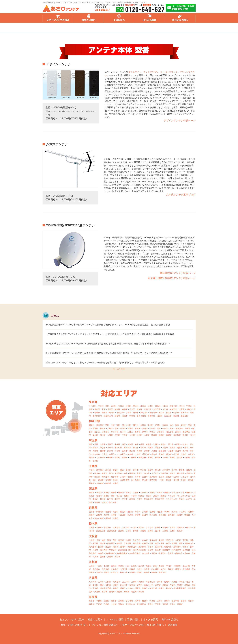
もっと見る (119, 369)
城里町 (127, 496)
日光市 (128, 531)
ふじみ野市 (121, 454)
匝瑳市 (161, 477)
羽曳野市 (162, 553)
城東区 (121, 540)
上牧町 (114, 604)
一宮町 (161, 480)
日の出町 (168, 416)
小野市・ (188, 585)
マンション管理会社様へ (105, 625)
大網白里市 (125, 480)
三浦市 (130, 432)
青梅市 (189, 409)
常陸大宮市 (160, 499)
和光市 (117, 451)
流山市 (147, 473)
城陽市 (178, 569)
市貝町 (99, 528)
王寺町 (160, 601)
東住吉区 (153, 540)
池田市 (123, 547)
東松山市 (118, 448)
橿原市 (145, 601)
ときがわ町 (101, 458)
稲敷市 (121, 493)
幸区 (116, 429)
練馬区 (125, 409)
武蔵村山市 (108, 416)
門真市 (95, 557)
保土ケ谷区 (127, 425)
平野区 (185, 540)
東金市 (105, 473)
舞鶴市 (154, 572)
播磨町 (116, 588)
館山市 (158, 470)
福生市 (169, 413)
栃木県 (93, 524)
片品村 (138, 512)
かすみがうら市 (178, 493)
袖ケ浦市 (115, 477)
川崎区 (110, 429)
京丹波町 (105, 569)
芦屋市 (97, 592)
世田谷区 (173, 406)
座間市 (178, 432)
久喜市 (139, 451)
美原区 (174, 543)
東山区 (149, 566)
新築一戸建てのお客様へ (74, 625)
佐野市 (158, 528)
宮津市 (99, 572)
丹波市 (141, 582)
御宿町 (108, 483)
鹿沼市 (141, 528)
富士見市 (162, 451)
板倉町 (108, 512)
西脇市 (119, 592)
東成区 (161, 540)
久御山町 (115, 569)
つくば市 (172, 496)
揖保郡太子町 (105, 588)
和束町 (171, 569)
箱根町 (161, 435)
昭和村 (191, 512)
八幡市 (139, 569)
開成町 (154, 435)
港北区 (150, 425)
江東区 (143, 406)
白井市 (138, 477)
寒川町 (103, 435)
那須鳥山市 (101, 531)
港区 (107, 406)
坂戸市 (185, 451)
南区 (118, 425)
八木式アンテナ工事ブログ (181, 195)
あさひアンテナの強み (58, 18)
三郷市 (171, 451)
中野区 (189, 406)
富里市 (145, 477)
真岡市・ (151, 531)
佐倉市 (97, 473)
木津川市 (115, 572)
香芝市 (191, 601)
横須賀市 (179, 429)
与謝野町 (177, 566)
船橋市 (150, 470)
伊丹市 (160, 582)
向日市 (163, 569)
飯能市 (95, 448)
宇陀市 (158, 604)
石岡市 (99, 493)
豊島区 (97, 409)
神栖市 (189, 493)
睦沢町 (169, 480)
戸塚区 (158, 425)
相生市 (161, 588)
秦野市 (138, 432)
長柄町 (191, 480)
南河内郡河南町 (139, 550)
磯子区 (136, 425)
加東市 (132, 585)
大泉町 (116, 512)
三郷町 (106, 604)
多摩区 (138, 429)
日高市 (105, 454)
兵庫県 (93, 578)
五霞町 (106, 496)
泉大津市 (146, 553)
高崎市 (99, 515)
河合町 (152, 601)
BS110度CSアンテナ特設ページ (178, 273)
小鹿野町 (133, 458)
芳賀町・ (144, 531)
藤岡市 (180, 515)
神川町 (158, 458)
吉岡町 (116, 518)
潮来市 (114, 493)
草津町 (167, 512)
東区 (168, 543)
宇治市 (169, 566)
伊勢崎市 (100, 512)
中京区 (106, 566)
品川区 (150, 406)
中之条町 (153, 515)
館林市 (106, 515)
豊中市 (187, 553)
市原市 (139, 473)
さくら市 (150, 528)
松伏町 (95, 461)
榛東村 (92, 515)
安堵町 (165, 604)
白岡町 (187, 458)
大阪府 (93, 536)
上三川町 (126, 528)
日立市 (139, 499)
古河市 (99, 496)
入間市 (95, 451)
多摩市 (117, 416)
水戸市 (189, 499)
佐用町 (167, 582)
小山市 (134, 528)
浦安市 (97, 477)
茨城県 (93, 489)
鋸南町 (116, 483)
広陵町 (106, 601)
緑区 (177, 425)
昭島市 (97, 413)
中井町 (125, 435)
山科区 (134, 566)
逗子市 (123, 432)
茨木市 (171, 553)
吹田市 (150, 550)
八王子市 (157, 409)
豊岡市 (112, 592)
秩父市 (185, 444)
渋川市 (174, 512)
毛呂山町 (146, 454)
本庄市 (110, 448)
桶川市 (132, 451)
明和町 (108, 518)
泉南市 (101, 553)
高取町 (92, 604)
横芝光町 (153, 480)
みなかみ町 (99, 518)
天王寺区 (127, 543)
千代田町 (122, 515)
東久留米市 (97, 416)
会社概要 (172, 625)
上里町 (165, 458)
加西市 (139, 585)
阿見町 (92, 493)
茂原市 (189, 470)
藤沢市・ (98, 432)
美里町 (150, 458)
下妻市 (134, 496)
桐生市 (160, 512)
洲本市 (138, 588)
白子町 (184, 480)
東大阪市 (93, 547)
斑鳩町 (121, 601)
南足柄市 (186, 432)
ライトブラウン (151, 72)
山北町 (147, 435)
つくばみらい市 (184, 496)
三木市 (101, 582)
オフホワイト (135, 72)
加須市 (103, 448)
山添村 (172, 604)
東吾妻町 (172, 515)
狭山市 (136, 448)
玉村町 (114, 515)
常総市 (141, 496)
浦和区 (130, 444)
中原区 (123, 429)
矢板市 (180, 531)
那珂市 (117, 499)
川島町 (184, 454)
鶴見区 (92, 425)
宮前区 (145, 429)
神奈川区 (100, 425)
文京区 (121, 406)
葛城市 (184, 601)
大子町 (149, 496)
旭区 (172, 425)
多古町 (108, 480)
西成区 (103, 543)
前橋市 (187, 515)
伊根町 (132, 569)
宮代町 (180, 458)
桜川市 (119, 496)
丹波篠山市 (150, 582)
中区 (113, 425)
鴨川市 (172, 473)
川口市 (171, 444)
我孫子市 (164, 473)
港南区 (165, 425)
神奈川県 (94, 421)
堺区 (162, 543)
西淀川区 (111, 543)
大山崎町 (186, 569)
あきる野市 (141, 416)
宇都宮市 (107, 528)
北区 (104, 409)
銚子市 (136, 470)
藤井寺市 (179, 553)
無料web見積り (180, 18)
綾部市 (147, 572)
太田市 (130, 512)
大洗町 (136, 493)
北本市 (147, 451)
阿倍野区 (137, 543)
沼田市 (145, 515)
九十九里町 (136, 480)
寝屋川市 (168, 547)
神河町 (169, 588)
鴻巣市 (150, 448)
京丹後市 (96, 569)
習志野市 (118, 473)
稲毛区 (108, 470)
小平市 (128, 413)
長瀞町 (125, 458)
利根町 (103, 499)
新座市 (125, 451)
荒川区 (110, 409)
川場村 (145, 512)
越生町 (154, 454)
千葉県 (93, 466)
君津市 (189, 473)
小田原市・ (106, 432)
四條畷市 (166, 550)
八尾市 (95, 550)
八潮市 (154, 451)
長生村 (176, 480)
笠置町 (132, 572)
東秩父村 (142, 458)
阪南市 (103, 557)
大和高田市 (141, 604)
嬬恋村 (130, 515)
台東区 (128, 406)
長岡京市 (162, 572)
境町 (113, 496)
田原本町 (175, 601)
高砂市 (141, 592)
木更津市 (166, 470)
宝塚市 (180, 585)
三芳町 (138, 454)
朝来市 (130, 588)
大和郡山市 (130, 604)
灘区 (102, 585)
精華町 (139, 572)
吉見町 (191, 454)
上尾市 (165, 448)
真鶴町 (169, 435)
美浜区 (128, 470)
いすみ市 (184, 477)
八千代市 (155, 473)
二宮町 (117, 435)
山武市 (176, 477)
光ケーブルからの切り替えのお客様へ (143, 625)
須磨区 (116, 585)
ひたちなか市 (172, 499)
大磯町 (110, 435)
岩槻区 (149, 444)
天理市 (150, 604)
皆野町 (117, 458)
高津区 (130, 429)
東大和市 (184, 413)
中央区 (101, 406)
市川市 (143, 470)
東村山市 (144, 413)
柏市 (126, 473)
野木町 (136, 531)
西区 (107, 425)
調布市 (105, 413)
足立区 (132, 409)
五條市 (121, 604)
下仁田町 (183, 512)
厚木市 (145, 432)
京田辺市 (124, 569)
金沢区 (143, 425)
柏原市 (116, 547)
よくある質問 (150, 18)
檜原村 (176, 416)
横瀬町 (110, 458)
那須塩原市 (112, 531)
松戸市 (174, 470)
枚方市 (108, 547)
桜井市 (138, 601)
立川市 (165, 409)
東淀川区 (170, 540)
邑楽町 (123, 512)
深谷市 (158, 448)
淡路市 (145, 588)
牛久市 (128, 493)
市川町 (95, 588)
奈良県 (93, 597)
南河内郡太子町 (125, 550)
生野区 (95, 543)
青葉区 (95, 429)
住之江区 (137, 540)
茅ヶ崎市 (115, 432)
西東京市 (151, 416)
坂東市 (132, 499)
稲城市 (125, 416)
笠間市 (152, 493)
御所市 (114, 601)
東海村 (95, 499)
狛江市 (176, 413)
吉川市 (112, 454)
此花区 (145, 543)
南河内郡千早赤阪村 (108, 550)
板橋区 (117, 409)
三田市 (108, 582)
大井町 (132, 435)
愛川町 (185, 435)
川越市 (156, 444)
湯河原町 (177, 435)
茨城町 (106, 493)
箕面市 (154, 553)
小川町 (176, 454)
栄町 (94, 480)
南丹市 (147, 569)
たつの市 (93, 582)
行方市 (125, 499)
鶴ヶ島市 (96, 454)
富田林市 (159, 547)
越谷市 (180, 448)
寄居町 (172, 458)
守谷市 (97, 502)
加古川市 (124, 585)
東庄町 (116, 480)
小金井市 (120, 413)
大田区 (165, 406)
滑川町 (161, 454)
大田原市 (116, 528)
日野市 (136, 413)
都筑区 (103, 429)
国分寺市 (153, 413)
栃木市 (189, 528)
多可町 (158, 585)
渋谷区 (182, 406)
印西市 (130, 477)
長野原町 (162, 515)
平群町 (99, 601)
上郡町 (134, 582)
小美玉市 (144, 493)
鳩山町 (92, 458)
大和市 (152, 432)
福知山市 (124, 572)
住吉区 (145, 540)
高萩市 (156, 496)
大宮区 (103, 444)
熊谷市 (163, 444)
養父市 (134, 592)
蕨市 (186, 448)
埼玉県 (93, 440)
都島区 (119, 543)
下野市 (172, 528)
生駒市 (167, 601)
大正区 (178, 540)
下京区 (99, 566)
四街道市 (105, 477)
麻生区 (152, 429)
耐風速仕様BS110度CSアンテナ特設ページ (172, 278)
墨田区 (136, 406)
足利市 (92, 528)
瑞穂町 (160, 416)
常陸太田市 (149, 499)
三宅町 (99, 604)
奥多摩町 (184, 416)
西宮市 (105, 592)
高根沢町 (181, 528)
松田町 (139, 435)
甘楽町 (152, 512)
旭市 (111, 473)
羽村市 (132, 416)
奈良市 (92, 601)
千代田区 (93, 406)
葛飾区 (139, 409)
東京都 (93, 402)
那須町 (121, 531)
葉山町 (95, 435)
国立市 (161, 413)
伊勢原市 (161, 432)
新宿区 (114, 406)
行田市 (178, 444)
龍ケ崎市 (113, 502)
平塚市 (188, 429)
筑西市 (163, 496)
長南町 (92, 483)
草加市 (172, 448)
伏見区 (121, 566)
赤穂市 (127, 592)
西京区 (161, 566)
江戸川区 (148, 409)
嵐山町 (169, 454)
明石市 (123, 588)
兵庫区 (174, 582)
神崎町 (101, 480)
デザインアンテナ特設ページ (180, 121)
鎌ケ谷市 (181, 473)
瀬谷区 (184, 425)
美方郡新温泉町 (180, 588)
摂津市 (185, 547)
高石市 (117, 557)
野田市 (182, 470)
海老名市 (170, 432)
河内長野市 (176, 550)
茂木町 (172, 531)
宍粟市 (172, 585)
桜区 (124, 444)
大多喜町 (100, 483)
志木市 (110, 451)
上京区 (92, 566)
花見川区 (100, 470)
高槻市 (110, 557)
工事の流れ (119, 18)
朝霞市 (103, 451)
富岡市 (138, 515)
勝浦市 (132, 473)
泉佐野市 (186, 550)
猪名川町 (153, 588)
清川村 (193, 435)
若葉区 (116, 470)
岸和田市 (177, 547)
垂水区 (95, 585)
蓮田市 (178, 451)
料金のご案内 (88, 18)
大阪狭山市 (189, 543)
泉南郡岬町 (110, 553)
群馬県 (93, 508)
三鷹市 (182, 409)
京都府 (93, 562)
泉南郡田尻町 (135, 553)
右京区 (114, 566)
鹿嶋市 (167, 493)
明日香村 (129, 601)
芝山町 (145, 480)
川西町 (180, 604)
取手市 (110, 499)
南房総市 (153, 477)
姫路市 (165, 585)
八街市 (123, 477)
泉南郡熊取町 (122, 553)
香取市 (169, 477)
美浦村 (182, 499)
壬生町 (165, 531)
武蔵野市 (173, 409)
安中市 (92, 512)
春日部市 (127, 448)
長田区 (108, 585)
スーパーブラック (169, 72)
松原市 (101, 547)
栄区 (190, 425)
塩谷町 (165, 528)
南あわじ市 (149, 585)
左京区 (141, 566)
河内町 (160, 493)
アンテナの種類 (115, 619)
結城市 (105, 502)
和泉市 (158, 550)
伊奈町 (130, 454)
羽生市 (143, 448)
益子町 (158, 531)
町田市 (112, 413)
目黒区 (158, 406)
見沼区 (110, 444)
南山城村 (155, 569)
